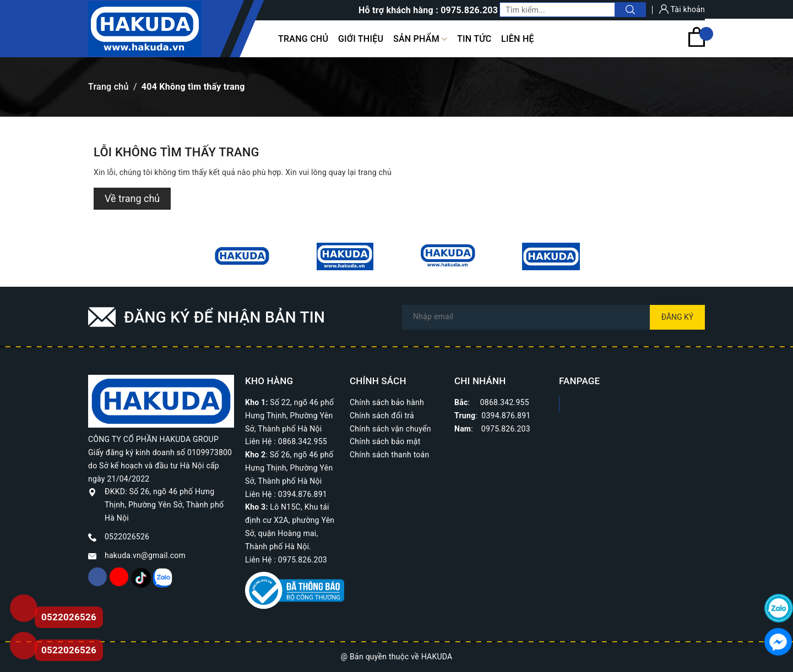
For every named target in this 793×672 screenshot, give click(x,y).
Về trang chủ (132, 198)
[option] (242, 256)
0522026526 (127, 537)
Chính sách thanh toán (389, 455)
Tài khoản (682, 9)
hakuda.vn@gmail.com (145, 555)
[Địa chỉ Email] (553, 317)
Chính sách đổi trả (382, 416)
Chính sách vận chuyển (390, 429)
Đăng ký (678, 317)
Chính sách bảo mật (385, 441)
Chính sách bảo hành (387, 402)
